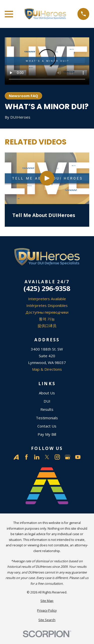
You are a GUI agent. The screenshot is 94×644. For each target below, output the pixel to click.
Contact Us (47, 426)
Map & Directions (47, 369)
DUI (47, 401)
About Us (47, 393)
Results (47, 409)
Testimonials (47, 418)
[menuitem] (47, 601)
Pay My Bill (47, 434)
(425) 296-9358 (47, 288)
